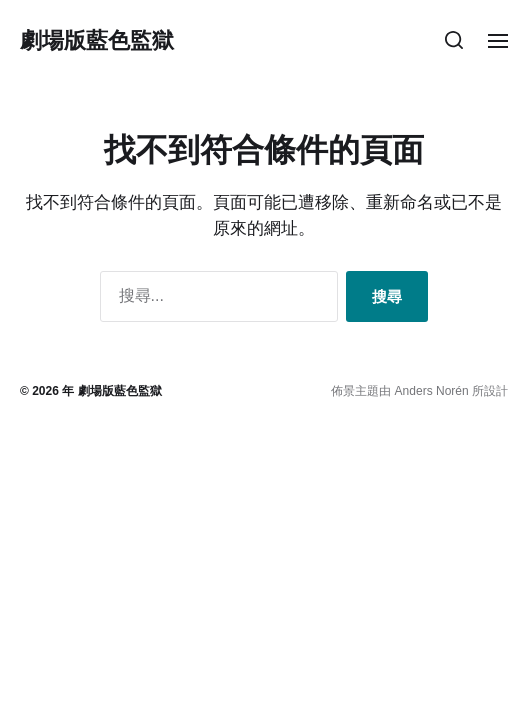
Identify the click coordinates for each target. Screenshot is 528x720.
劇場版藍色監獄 (97, 40)
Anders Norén (432, 391)
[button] (454, 40)
